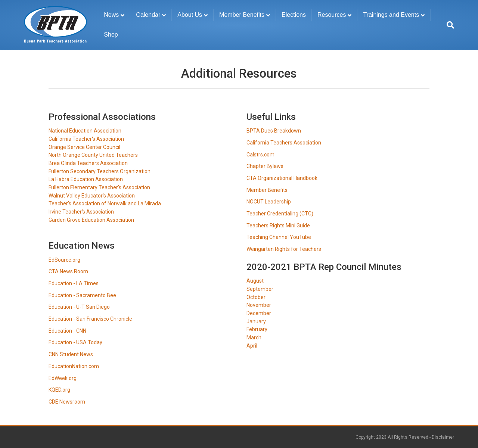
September (260, 289)
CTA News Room (68, 271)
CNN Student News (71, 354)
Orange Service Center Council (84, 147)
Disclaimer (443, 437)
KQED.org (59, 390)
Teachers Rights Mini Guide (278, 225)
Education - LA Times (74, 283)
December (259, 313)
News (111, 15)
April (252, 346)
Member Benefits (242, 15)
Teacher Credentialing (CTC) (280, 214)
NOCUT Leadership (269, 202)
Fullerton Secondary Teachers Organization (100, 171)
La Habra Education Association (86, 179)
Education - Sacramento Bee (82, 295)
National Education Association (85, 131)
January (256, 321)
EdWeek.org (63, 378)
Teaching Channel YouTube (279, 237)
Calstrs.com (260, 155)
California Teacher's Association (86, 139)
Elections (294, 15)
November (259, 305)
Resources (332, 15)
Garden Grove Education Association (91, 220)
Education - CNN (67, 331)
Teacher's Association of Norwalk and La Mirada (105, 203)
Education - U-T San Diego (79, 307)
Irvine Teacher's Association (81, 212)
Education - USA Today (75, 342)
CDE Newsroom (67, 402)
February (257, 329)
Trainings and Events (391, 15)
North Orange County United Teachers (93, 155)
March (254, 337)
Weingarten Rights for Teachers (284, 249)
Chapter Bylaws (265, 166)
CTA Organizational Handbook (282, 178)
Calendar (148, 15)
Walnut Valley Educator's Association (92, 196)
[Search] (448, 25)
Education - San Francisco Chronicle (90, 319)
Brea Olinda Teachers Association (88, 163)
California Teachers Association (284, 143)
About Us (190, 15)
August (255, 281)
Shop (111, 35)
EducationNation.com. (74, 366)
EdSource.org (64, 260)
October (256, 297)
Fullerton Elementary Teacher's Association (99, 187)
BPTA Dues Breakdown (274, 131)
